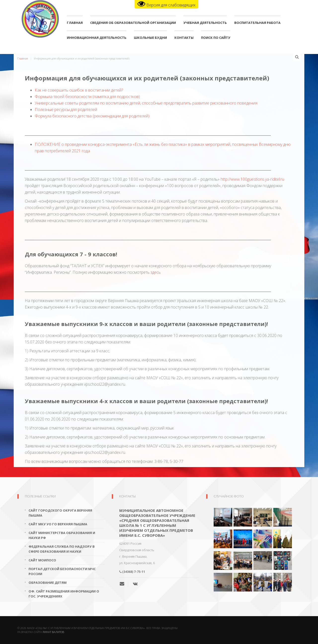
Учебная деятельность (205, 24)
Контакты (184, 39)
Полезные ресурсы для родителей (66, 109)
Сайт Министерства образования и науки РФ (62, 535)
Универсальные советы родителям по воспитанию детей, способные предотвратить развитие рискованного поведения (146, 103)
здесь (156, 272)
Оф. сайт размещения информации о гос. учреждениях (64, 594)
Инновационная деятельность (97, 39)
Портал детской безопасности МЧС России (62, 571)
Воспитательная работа (257, 24)
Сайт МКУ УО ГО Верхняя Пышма (58, 524)
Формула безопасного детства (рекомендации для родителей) (92, 116)
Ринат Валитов (53, 632)
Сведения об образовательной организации (133, 24)
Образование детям (48, 583)
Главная (75, 24)
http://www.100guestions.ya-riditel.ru (252, 179)
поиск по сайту (216, 39)
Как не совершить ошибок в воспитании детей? (79, 90)
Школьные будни (150, 39)
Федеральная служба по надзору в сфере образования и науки (62, 549)
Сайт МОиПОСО (42, 560)
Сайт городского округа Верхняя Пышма (60, 513)
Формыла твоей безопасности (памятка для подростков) (87, 97)
